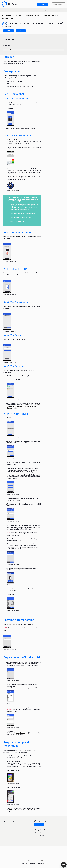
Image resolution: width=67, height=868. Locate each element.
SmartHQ (4, 836)
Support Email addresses (42, 830)
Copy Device (21, 733)
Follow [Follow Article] (21, 31)
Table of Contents (10, 39)
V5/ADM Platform (29, 15)
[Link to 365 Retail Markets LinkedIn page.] (38, 861)
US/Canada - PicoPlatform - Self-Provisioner (24, 810)
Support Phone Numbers (42, 833)
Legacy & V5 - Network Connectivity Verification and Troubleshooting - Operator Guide (23, 406)
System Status (48, 10)
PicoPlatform (38, 15)
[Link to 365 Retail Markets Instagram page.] (34, 861)
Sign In (55, 10)
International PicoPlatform (50, 15)
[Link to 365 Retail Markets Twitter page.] (29, 861)
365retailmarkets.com (7, 824)
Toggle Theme (61, 10)
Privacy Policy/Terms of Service (9, 839)
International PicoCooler (8, 18)
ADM (3, 830)
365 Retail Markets (6, 15)
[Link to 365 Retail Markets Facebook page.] (25, 861)
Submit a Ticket (39, 825)
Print (9, 31)
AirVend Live (5, 833)
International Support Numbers (43, 836)
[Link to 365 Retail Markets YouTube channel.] (42, 861)
